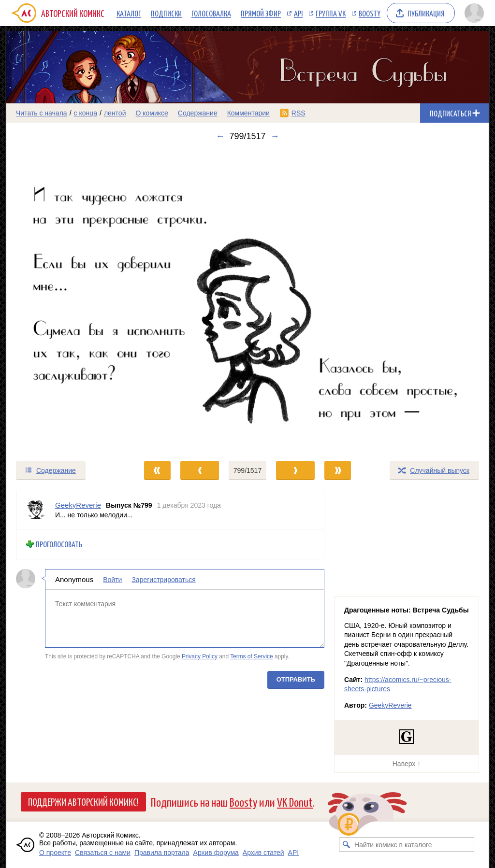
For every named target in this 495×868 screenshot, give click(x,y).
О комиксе (152, 113)
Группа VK (331, 13)
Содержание (198, 113)
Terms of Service (252, 657)
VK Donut (295, 802)
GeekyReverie (390, 705)
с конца (86, 113)
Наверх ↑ (407, 764)
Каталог (129, 13)
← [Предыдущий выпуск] (220, 136)
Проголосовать (59, 544)
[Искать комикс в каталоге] (346, 845)
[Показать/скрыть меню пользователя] (474, 13)
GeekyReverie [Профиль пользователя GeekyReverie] (78, 505)
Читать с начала (42, 113)
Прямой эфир (261, 13)
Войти (112, 580)
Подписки (166, 13)
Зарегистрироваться (163, 580)
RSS (298, 113)
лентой (115, 113)
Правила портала (162, 853)
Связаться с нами (103, 853)
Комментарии (248, 113)
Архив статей (263, 853)
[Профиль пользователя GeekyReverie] (36, 510)
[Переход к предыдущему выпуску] (67, 301)
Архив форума (216, 853)
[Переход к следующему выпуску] (247, 301)
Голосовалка (211, 13)
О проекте (55, 853)
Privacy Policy (200, 657)
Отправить (296, 679)
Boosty (370, 13)
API (298, 13)
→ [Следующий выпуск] (275, 136)
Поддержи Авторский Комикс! (83, 801)
